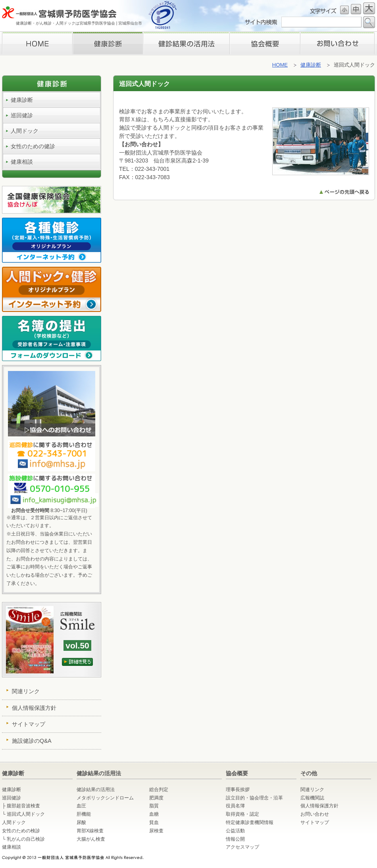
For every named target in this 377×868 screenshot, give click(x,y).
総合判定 (159, 790)
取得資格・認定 (242, 814)
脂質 (154, 806)
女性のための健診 (33, 146)
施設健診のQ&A (32, 741)
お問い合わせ (338, 43)
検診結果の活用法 (186, 43)
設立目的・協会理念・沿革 (254, 798)
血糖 (154, 814)
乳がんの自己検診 (26, 839)
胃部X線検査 (90, 831)
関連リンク (26, 691)
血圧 (81, 806)
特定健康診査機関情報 (250, 822)
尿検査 (156, 831)
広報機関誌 (312, 798)
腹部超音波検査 (23, 806)
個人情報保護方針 (34, 708)
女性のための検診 (21, 831)
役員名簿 (235, 806)
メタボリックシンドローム (105, 798)
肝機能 (84, 814)
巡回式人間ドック (26, 814)
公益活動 (235, 831)
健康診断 (108, 43)
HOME (37, 43)
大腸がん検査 (91, 839)
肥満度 (156, 798)
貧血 (154, 822)
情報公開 (235, 839)
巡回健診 (22, 115)
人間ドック (25, 131)
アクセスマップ (242, 847)
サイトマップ (29, 724)
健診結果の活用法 (96, 790)
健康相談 (22, 162)
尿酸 (81, 822)
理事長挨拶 (265, 43)
